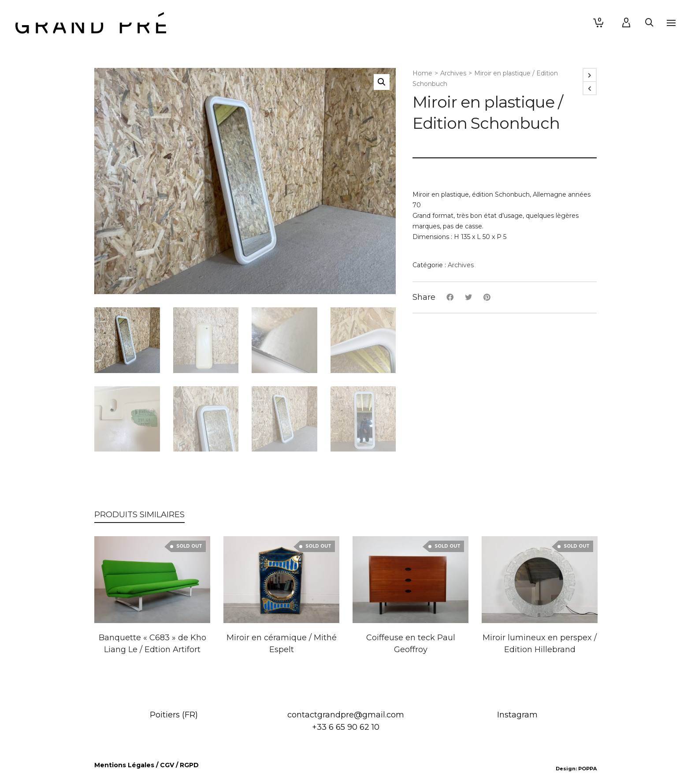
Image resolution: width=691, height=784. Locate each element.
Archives (453, 73)
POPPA (587, 769)
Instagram (517, 715)
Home (422, 73)
